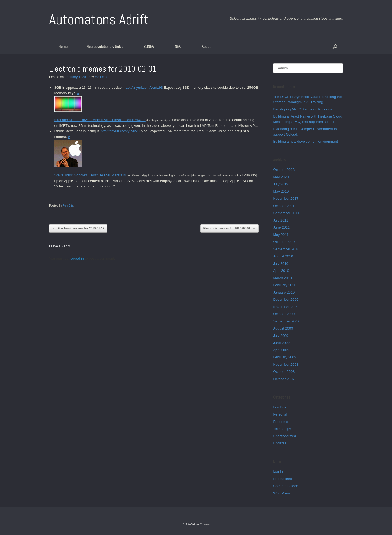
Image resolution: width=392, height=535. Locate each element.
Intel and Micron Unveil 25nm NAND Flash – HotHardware (100, 120)
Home (63, 47)
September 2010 (286, 249)
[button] (335, 47)
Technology (282, 429)
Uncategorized (284, 436)
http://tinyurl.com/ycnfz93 (143, 87)
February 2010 (285, 285)
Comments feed (286, 486)
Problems (281, 422)
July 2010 (281, 264)
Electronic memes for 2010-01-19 (78, 228)
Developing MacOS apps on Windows (303, 109)
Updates (280, 443)
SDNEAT (150, 47)
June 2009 (281, 343)
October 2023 (284, 170)
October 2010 (284, 242)
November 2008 (286, 365)
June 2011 (281, 227)
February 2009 (285, 357)
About (206, 47)
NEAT (179, 47)
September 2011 (286, 213)
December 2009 (286, 299)
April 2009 (281, 350)
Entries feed (282, 479)
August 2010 (283, 256)
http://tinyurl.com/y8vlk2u (120, 131)
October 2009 (284, 314)
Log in (278, 471)
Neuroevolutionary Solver (105, 47)
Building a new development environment (305, 141)
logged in (77, 258)
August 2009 (283, 328)
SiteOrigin (192, 524)
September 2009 (286, 321)
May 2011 (281, 235)
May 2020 (281, 177)
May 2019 (281, 191)
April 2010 (281, 271)
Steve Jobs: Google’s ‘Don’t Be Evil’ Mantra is (91, 175)
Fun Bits (68, 205)
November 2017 (286, 199)
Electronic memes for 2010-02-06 (229, 228)
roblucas (101, 77)
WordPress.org (285, 493)
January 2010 (284, 292)
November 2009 (286, 307)
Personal (280, 414)
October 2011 (284, 206)
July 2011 (281, 220)
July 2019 (281, 184)
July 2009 (281, 336)
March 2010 (282, 278)
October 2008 (284, 372)
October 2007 (284, 379)
